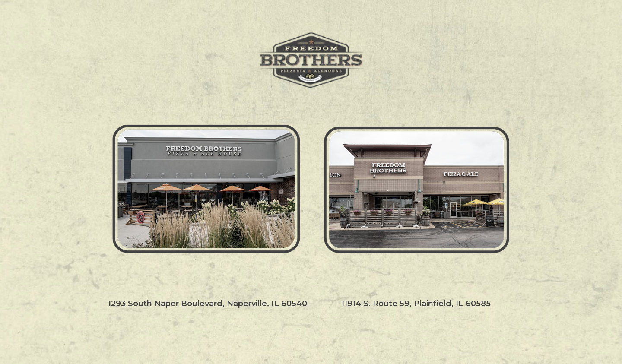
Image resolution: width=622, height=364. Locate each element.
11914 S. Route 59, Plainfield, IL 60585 (416, 304)
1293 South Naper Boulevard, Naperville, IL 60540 (208, 304)
